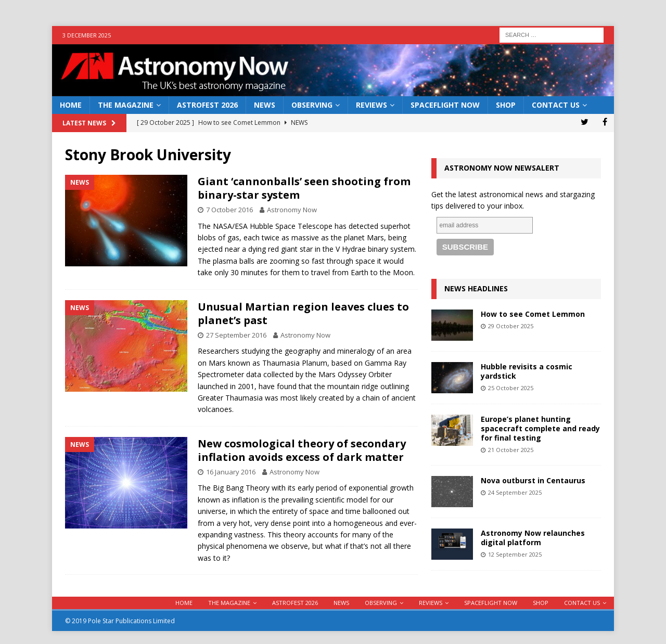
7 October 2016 (229, 210)
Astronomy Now (292, 210)
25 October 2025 (511, 388)
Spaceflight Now (445, 105)
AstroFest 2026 (207, 105)
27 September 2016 (236, 335)
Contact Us (556, 105)
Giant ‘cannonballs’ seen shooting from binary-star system (304, 188)
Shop (506, 105)
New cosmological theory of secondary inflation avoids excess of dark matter (302, 450)
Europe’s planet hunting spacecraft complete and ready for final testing (540, 428)
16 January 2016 (231, 472)
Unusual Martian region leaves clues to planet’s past (303, 313)
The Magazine (126, 105)
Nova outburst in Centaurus (533, 480)
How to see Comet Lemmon (533, 314)
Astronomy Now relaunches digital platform (533, 538)
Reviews (372, 105)
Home (71, 105)
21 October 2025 (511, 450)
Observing (312, 105)
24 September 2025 (515, 492)
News (265, 105)
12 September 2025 (515, 554)
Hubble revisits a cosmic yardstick (527, 371)
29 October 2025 (511, 326)
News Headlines (476, 288)
